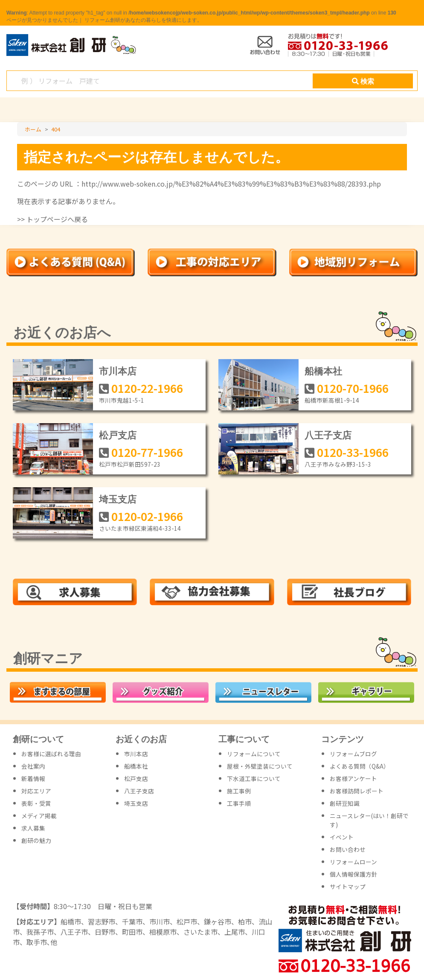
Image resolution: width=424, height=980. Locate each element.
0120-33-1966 (353, 452)
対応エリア (36, 791)
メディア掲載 (39, 816)
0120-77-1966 (147, 452)
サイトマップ (348, 886)
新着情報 (33, 778)
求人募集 (33, 828)
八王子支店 (328, 435)
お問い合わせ (348, 849)
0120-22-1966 (147, 388)
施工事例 (239, 791)
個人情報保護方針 (354, 874)
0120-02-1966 (147, 516)
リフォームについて (254, 754)
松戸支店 (118, 435)
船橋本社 (323, 371)
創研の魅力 (36, 840)
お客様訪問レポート (357, 791)
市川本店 (118, 371)
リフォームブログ (353, 754)
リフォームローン (353, 862)
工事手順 (239, 803)
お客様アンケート (353, 778)
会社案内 (33, 766)
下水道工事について (254, 778)
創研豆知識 (345, 803)
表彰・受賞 (36, 803)
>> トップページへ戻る (52, 219)
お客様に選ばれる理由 (51, 754)
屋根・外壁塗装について (260, 766)
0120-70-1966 (353, 388)
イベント (342, 837)
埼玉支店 (118, 499)
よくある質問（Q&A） (360, 766)
